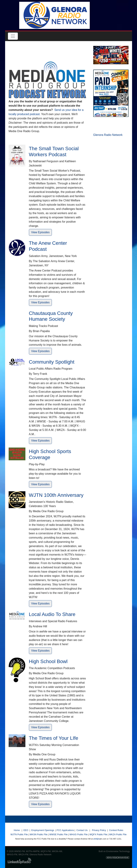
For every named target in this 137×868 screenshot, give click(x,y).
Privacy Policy (99, 830)
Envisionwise (112, 851)
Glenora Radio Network (108, 135)
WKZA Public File (118, 834)
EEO (26, 830)
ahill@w (97, 839)
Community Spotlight (52, 362)
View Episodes (40, 232)
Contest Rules (116, 830)
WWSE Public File (58, 834)
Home (17, 830)
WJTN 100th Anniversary (56, 495)
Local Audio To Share (52, 614)
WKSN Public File (39, 834)
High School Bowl (48, 661)
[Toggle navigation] (13, 36)
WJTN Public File (19, 834)
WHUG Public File (79, 834)
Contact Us (82, 830)
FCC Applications (65, 830)
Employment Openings (43, 830)
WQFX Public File (98, 834)
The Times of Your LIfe (54, 738)
